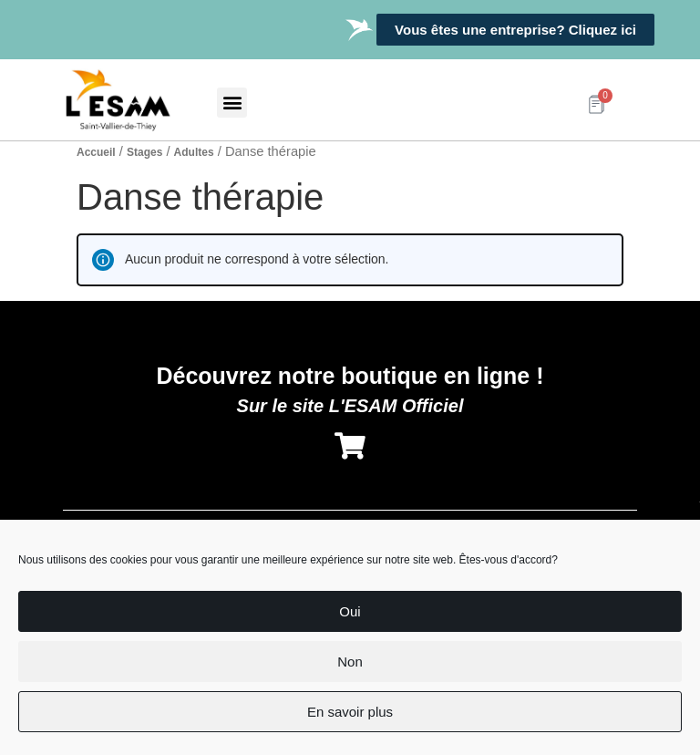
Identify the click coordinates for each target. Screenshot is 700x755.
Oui (350, 611)
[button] (232, 103)
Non (350, 662)
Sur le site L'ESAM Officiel (350, 406)
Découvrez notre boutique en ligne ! (350, 376)
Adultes (194, 152)
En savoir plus (350, 712)
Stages (144, 152)
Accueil (96, 152)
